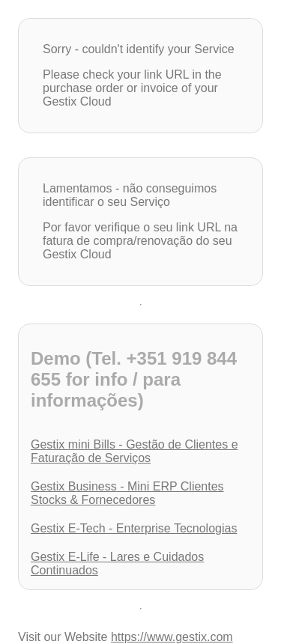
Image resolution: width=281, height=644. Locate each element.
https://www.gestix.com (172, 637)
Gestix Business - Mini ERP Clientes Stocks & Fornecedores (127, 493)
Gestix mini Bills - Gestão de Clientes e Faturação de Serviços (135, 451)
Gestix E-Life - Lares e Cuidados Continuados (117, 563)
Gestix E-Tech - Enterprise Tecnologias (134, 528)
